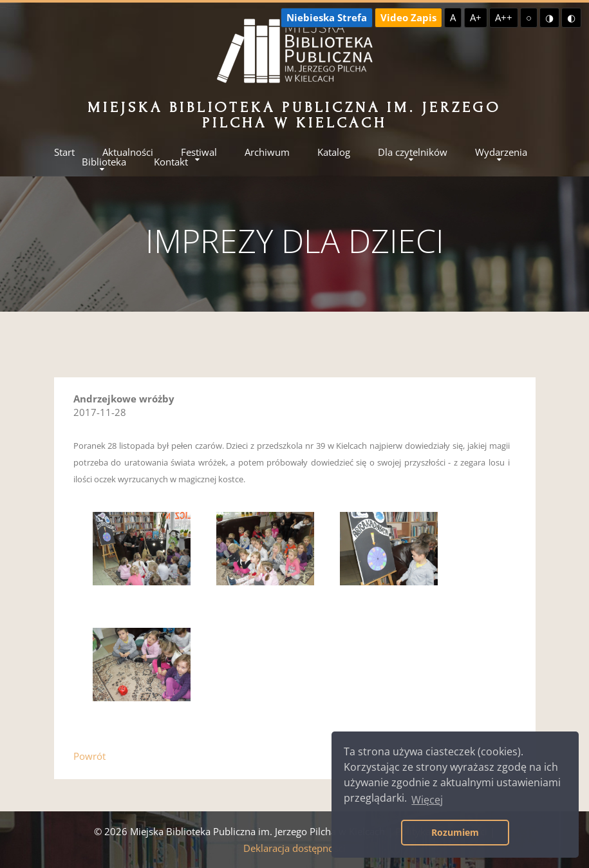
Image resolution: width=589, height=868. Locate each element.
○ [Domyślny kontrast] (529, 17)
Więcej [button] (427, 800)
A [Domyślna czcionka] (453, 17)
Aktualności (128, 152)
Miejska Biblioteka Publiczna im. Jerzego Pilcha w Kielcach (294, 115)
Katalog (334, 152)
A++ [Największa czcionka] (504, 17)
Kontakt (171, 162)
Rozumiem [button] (455, 832)
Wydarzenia (501, 152)
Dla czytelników (413, 152)
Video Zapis (408, 17)
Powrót (89, 756)
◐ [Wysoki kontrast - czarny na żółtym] (571, 17)
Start (64, 152)
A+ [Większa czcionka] (476, 17)
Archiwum (267, 152)
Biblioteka (104, 162)
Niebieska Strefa (327, 17)
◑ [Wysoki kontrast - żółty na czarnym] (549, 17)
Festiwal (199, 152)
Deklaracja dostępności (294, 848)
